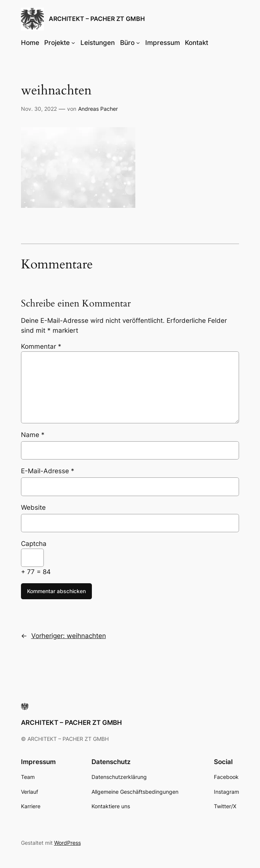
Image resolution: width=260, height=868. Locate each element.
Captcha (34, 544)
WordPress (67, 843)
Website (33, 507)
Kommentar (41, 346)
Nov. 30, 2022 (39, 109)
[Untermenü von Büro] (138, 43)
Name (33, 435)
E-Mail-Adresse (48, 471)
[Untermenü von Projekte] (73, 43)
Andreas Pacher (98, 109)
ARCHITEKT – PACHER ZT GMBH (97, 19)
